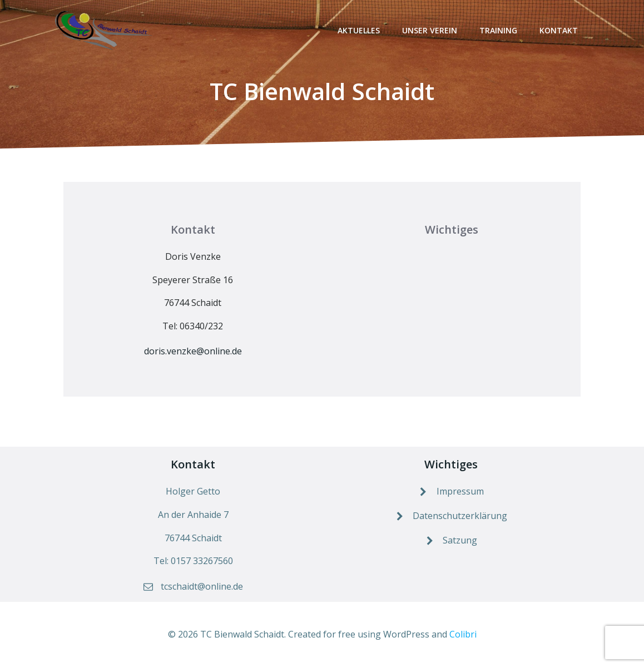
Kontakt (559, 30)
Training (498, 30)
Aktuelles (359, 30)
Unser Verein (430, 30)
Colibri (463, 634)
